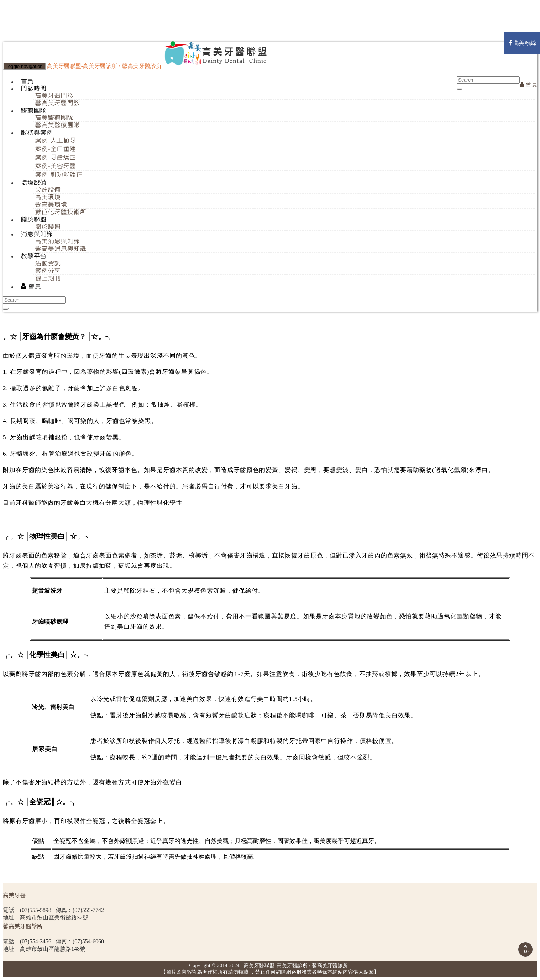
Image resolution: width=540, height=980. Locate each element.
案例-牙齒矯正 (55, 158)
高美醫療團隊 (54, 118)
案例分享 (48, 271)
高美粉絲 (522, 43)
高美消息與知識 (57, 241)
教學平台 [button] (33, 256)
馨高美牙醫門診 (57, 103)
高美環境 (48, 197)
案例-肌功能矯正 (59, 175)
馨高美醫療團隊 (57, 125)
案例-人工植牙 (55, 141)
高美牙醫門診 (54, 96)
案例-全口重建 (55, 149)
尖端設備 (48, 190)
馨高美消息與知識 (61, 249)
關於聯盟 (48, 227)
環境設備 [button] (33, 183)
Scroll (525, 949)
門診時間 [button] (33, 89)
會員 (528, 84)
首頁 (27, 82)
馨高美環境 (51, 205)
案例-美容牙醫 (55, 166)
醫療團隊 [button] (33, 111)
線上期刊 (48, 278)
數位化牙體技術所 (61, 212)
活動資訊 (48, 263)
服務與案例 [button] (37, 133)
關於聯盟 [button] (33, 220)
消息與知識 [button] (37, 234)
